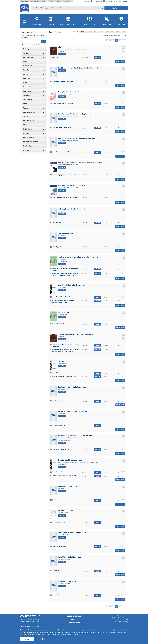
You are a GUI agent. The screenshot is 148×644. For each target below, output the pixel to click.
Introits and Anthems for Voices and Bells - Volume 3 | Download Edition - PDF (66, 274)
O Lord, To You (63, 312)
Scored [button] (34, 116)
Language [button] (34, 133)
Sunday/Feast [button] (34, 99)
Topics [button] (34, 108)
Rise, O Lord (62, 361)
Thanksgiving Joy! (58, 401)
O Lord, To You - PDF (59, 324)
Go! (43, 41)
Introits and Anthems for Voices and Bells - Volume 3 (78, 257)
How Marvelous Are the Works (62, 128)
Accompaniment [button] (34, 57)
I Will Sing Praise (57, 223)
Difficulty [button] (34, 78)
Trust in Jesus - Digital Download (70, 486)
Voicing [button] (34, 53)
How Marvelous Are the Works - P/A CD (73, 186)
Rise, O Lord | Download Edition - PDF (64, 376)
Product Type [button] (34, 146)
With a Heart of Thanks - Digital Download (73, 533)
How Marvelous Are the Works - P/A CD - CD (65, 198)
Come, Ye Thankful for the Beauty (71, 92)
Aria (59, 47)
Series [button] (34, 74)
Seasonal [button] (34, 95)
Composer (92, 32)
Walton (44, 1)
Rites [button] (34, 104)
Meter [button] (34, 83)
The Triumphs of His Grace (61, 449)
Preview (97, 58)
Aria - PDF (55, 57)
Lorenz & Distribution (64, 1)
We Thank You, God (65, 511)
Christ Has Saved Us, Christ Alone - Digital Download (78, 68)
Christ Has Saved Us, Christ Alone (63, 82)
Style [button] (34, 125)
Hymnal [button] (34, 150)
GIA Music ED (35, 1)
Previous (112, 41)
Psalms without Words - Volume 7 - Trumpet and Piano (78, 334)
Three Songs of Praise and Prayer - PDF (64, 476)
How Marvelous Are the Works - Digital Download (77, 114)
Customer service (74, 616)
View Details (62, 54)
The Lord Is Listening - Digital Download (72, 411)
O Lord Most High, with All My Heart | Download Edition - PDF (64, 301)
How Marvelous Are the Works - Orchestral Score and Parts (80, 163)
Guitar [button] (34, 62)
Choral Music (37, 20)
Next (120, 41)
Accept (27, 639)
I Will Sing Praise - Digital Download (71, 209)
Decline (42, 639)
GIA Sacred (24, 1)
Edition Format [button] (34, 138)
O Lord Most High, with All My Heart (71, 285)
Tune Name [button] (34, 70)
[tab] (34, 49)
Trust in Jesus (56, 500)
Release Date (120, 32)
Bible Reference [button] (34, 112)
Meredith (52, 1)
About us (74, 620)
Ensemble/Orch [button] (34, 121)
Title (83, 32)
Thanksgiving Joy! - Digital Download (72, 387)
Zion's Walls (56, 571)
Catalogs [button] (34, 49)
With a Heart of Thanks (59, 546)
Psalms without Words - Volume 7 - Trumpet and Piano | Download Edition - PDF (66, 350)
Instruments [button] (34, 66)
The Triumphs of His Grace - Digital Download (75, 436)
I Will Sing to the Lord (65, 233)
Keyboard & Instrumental (68, 20)
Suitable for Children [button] (34, 142)
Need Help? (121, 20)
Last (124, 41)
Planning (51, 20)
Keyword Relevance (106, 32)
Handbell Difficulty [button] (34, 87)
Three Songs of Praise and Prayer (70, 460)
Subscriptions (107, 20)
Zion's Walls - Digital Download (69, 557)
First (107, 41)
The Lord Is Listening (59, 425)
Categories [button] (34, 91)
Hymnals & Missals (89, 20)
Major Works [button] (34, 129)
